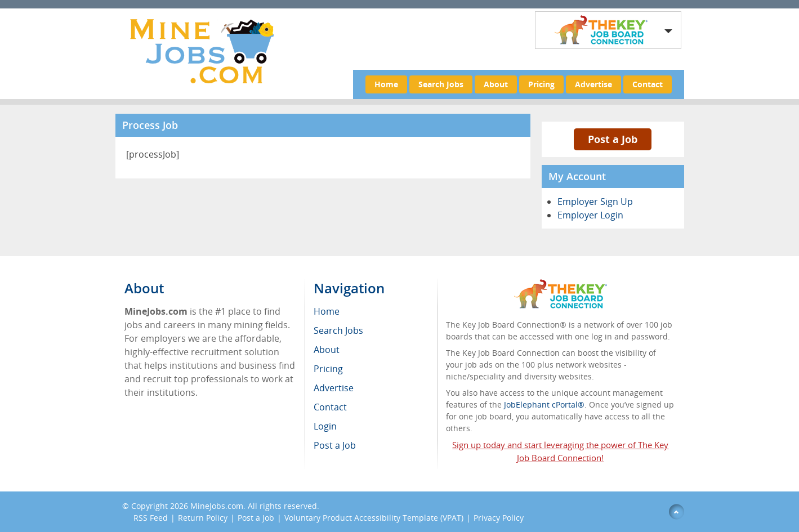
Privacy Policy (499, 518)
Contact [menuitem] (330, 407)
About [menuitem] (327, 350)
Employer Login (590, 215)
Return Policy (203, 518)
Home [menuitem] (327, 311)
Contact (648, 84)
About (496, 84)
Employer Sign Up (595, 202)
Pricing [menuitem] (328, 369)
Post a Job (613, 139)
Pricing (541, 84)
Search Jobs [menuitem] (338, 330)
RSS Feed (151, 518)
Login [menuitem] (325, 426)
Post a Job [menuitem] (335, 445)
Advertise (593, 84)
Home (386, 84)
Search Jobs (441, 84)
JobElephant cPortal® (544, 404)
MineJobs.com (217, 506)
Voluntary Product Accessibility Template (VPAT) (374, 518)
